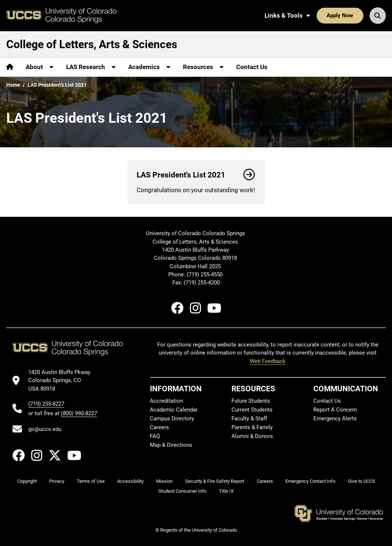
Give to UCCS (362, 481)
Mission (164, 481)
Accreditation (166, 401)
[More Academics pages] (149, 67)
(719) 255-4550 (205, 274)
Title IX (226, 491)
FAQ (155, 436)
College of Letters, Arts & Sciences (92, 44)
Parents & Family (252, 427)
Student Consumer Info (182, 491)
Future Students (251, 401)
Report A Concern (335, 410)
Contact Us (252, 67)
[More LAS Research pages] (91, 67)
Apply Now (340, 15)
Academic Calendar (174, 410)
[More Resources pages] (203, 67)
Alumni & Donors (252, 436)
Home (13, 85)
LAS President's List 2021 (196, 175)
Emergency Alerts (335, 419)
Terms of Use (91, 481)
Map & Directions (171, 445)
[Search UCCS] (378, 15)
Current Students (252, 410)
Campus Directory (172, 419)
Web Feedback (268, 361)
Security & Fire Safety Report (215, 481)
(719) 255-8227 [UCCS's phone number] (46, 404)
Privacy (57, 481)
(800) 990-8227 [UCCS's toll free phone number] (79, 413)
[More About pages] (40, 67)
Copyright (27, 481)
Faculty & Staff (249, 419)
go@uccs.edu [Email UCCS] (45, 429)
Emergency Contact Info (310, 481)
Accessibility (130, 481)
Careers (159, 427)
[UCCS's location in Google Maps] (63, 380)
